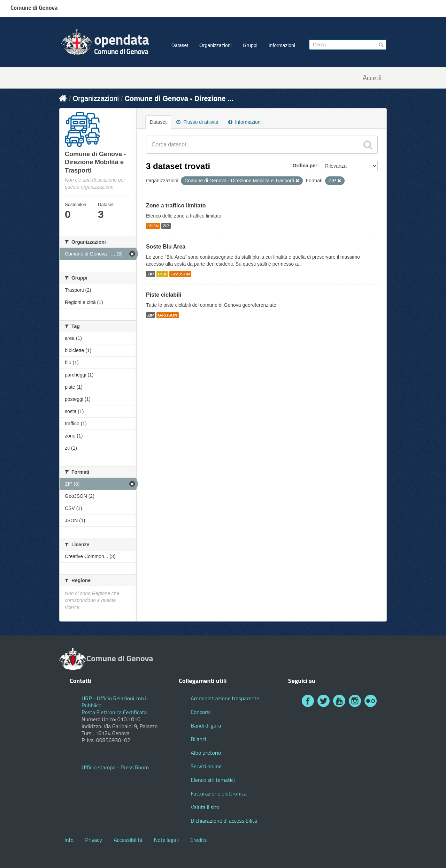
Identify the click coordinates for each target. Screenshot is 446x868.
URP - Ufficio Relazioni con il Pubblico (115, 702)
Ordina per (305, 166)
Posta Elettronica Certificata (114, 712)
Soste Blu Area (166, 247)
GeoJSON (180, 274)
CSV (162, 274)
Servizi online (206, 766)
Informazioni (282, 45)
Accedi (372, 78)
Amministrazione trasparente (225, 698)
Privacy (94, 840)
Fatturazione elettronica (219, 793)
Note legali (167, 840)
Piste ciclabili (164, 295)
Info (69, 840)
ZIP (166, 226)
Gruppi (250, 45)
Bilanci (198, 739)
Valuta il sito (205, 807)
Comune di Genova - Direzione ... (179, 98)
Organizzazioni (216, 45)
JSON (153, 226)
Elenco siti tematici (213, 780)
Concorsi (201, 712)
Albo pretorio (206, 753)
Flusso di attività (197, 122)
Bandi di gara (206, 725)
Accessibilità (128, 840)
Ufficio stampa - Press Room (115, 767)
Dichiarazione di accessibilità (224, 821)
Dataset (180, 45)
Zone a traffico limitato (176, 205)
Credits (198, 840)
